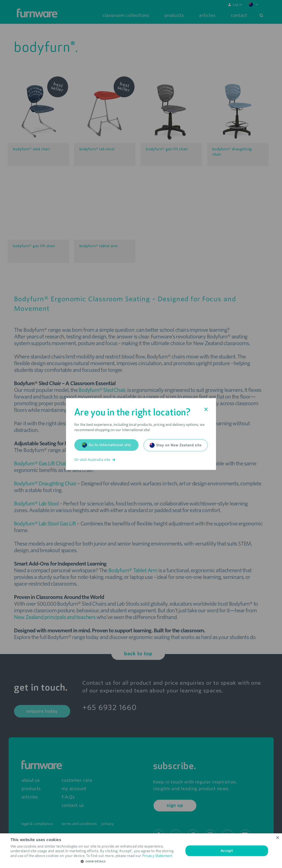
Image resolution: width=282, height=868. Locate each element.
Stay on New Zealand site (176, 445)
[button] (95, 862)
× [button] (277, 838)
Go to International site (106, 445)
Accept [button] (227, 851)
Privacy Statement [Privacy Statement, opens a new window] (157, 856)
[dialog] (141, 851)
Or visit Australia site (95, 460)
